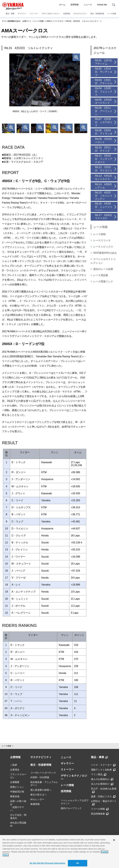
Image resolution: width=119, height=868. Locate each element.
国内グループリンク (71, 808)
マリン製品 (99, 774)
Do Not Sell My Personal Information (47, 863)
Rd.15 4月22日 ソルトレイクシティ (82, 21)
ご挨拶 (14, 765)
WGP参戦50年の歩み (105, 253)
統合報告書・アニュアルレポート (44, 784)
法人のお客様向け (102, 784)
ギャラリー (22, 14)
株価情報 (35, 804)
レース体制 (99, 234)
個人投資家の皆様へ (41, 790)
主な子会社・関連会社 (18, 816)
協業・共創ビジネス (103, 796)
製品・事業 (10, 14)
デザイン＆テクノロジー (74, 777)
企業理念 (15, 770)
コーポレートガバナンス (43, 773)
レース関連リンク (103, 281)
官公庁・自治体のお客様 (104, 790)
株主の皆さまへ (39, 795)
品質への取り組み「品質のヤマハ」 (18, 806)
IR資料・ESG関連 (40, 777)
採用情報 (75, 5)
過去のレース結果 (103, 269)
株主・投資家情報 (97, 14)
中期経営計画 (17, 792)
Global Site (102, 5)
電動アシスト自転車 (103, 770)
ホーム (62, 5)
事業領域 (15, 796)
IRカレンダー (37, 799)
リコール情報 (100, 809)
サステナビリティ (80, 14)
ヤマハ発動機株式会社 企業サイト (17, 21)
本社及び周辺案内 (18, 824)
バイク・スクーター (103, 765)
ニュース (88, 5)
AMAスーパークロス (55, 21)
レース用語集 (101, 275)
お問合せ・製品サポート (104, 803)
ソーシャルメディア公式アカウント (75, 802)
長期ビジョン (17, 787)
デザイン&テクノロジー (51, 14)
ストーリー (34, 14)
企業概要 (15, 782)
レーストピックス (103, 247)
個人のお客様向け (102, 779)
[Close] (114, 840)
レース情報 (112, 14)
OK (78, 863)
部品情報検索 (100, 814)
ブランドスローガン (18, 776)
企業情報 (67, 14)
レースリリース (102, 240)
